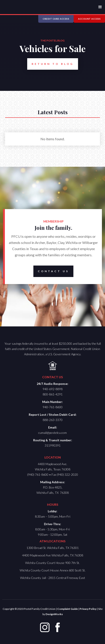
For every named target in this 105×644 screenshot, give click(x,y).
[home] (15, 5)
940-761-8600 (53, 407)
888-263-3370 (53, 420)
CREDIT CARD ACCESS (56, 19)
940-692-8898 (53, 389)
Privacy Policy (88, 609)
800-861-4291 (53, 394)
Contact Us (51, 271)
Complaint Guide (68, 609)
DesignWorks (54, 614)
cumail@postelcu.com (52, 433)
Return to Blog (50, 64)
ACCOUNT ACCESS (89, 19)
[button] (100, 7)
